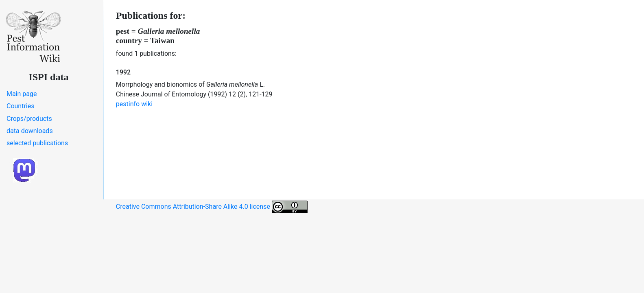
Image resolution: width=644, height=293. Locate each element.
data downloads (30, 131)
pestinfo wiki (134, 104)
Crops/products (29, 119)
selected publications (37, 143)
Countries (20, 106)
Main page (22, 94)
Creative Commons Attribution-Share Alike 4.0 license (212, 207)
